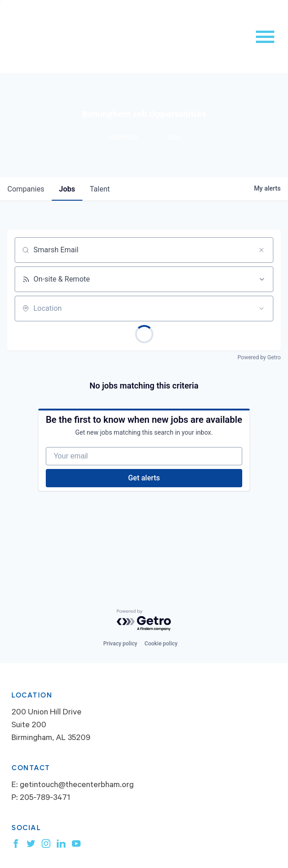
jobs (67, 189)
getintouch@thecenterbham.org (77, 786)
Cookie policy (161, 644)
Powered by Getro (259, 357)
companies (26, 189)
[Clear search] (261, 250)
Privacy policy (120, 644)
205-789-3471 (45, 799)
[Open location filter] (261, 309)
